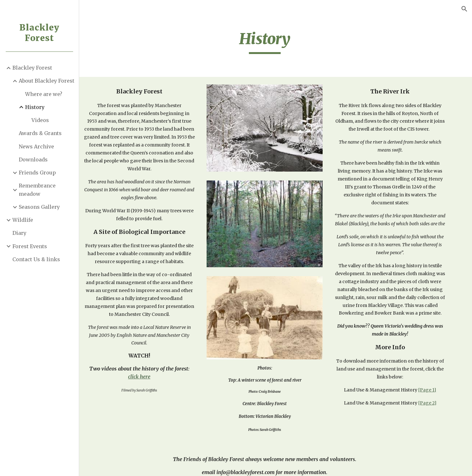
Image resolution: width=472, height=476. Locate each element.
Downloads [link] (34, 160)
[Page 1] (434, 406)
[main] (276, 42)
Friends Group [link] (38, 173)
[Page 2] (434, 419)
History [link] (35, 107)
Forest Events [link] (30, 246)
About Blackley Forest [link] (47, 81)
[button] (464, 9)
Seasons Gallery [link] (40, 207)
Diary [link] (20, 233)
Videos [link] (41, 120)
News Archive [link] (37, 146)
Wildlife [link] (23, 220)
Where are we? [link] (44, 94)
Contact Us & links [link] (37, 259)
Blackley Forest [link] (33, 68)
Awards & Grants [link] (41, 133)
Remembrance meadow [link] (38, 190)
